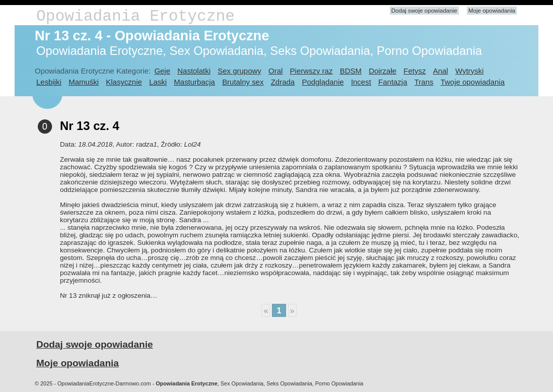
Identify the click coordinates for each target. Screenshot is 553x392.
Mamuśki (84, 82)
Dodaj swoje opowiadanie (424, 11)
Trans (424, 82)
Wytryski (469, 71)
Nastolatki (194, 71)
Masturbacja (194, 82)
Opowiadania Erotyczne (135, 16)
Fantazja (393, 82)
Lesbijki (49, 82)
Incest (361, 82)
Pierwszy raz (312, 71)
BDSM (351, 71)
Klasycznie (124, 82)
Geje (162, 71)
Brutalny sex (243, 82)
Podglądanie (323, 82)
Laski (158, 82)
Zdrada (283, 82)
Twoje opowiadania (473, 82)
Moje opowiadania (492, 11)
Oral (275, 71)
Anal (441, 71)
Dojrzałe (383, 71)
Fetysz (414, 71)
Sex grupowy (239, 71)
